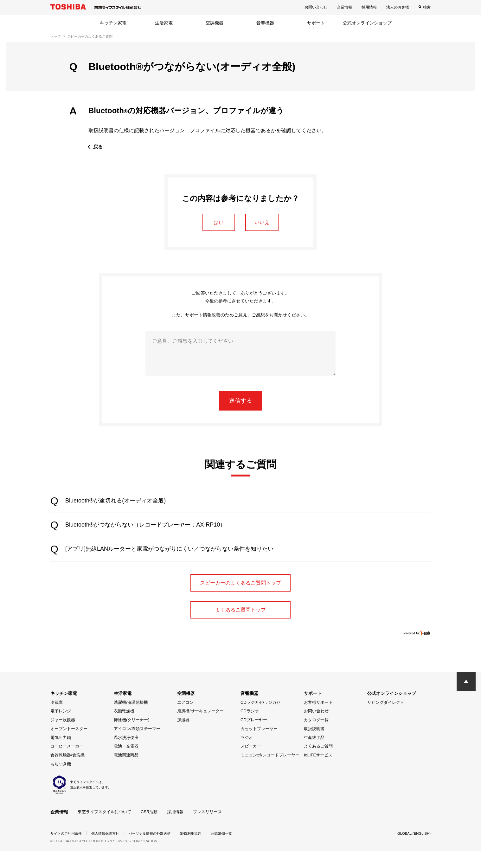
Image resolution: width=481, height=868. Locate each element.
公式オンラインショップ (367, 23)
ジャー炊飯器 (63, 737)
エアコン (185, 719)
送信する (240, 402)
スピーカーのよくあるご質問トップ (240, 592)
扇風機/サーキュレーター (200, 728)
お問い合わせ (316, 7)
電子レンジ (61, 728)
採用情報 (369, 7)
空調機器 (215, 23)
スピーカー (251, 763)
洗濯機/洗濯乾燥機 (131, 719)
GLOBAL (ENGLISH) (413, 850)
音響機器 (265, 23)
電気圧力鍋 (61, 755)
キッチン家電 (113, 23)
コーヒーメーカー (67, 763)
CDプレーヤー (254, 737)
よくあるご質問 (318, 763)
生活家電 (164, 23)
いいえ (265, 223)
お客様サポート (318, 719)
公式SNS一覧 (233, 850)
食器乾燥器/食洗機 (67, 772)
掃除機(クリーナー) (132, 737)
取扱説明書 (314, 746)
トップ (56, 36)
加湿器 (183, 737)
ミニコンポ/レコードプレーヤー (270, 772)
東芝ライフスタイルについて (104, 829)
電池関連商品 (126, 772)
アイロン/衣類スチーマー (137, 746)
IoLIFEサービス (318, 772)
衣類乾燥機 (124, 728)
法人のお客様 (398, 7)
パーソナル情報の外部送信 (157, 850)
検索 (427, 7)
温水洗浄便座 (126, 755)
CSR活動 (149, 829)
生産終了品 (314, 755)
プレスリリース (207, 829)
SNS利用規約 (201, 850)
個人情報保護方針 (109, 850)
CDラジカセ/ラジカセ (260, 719)
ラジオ (247, 755)
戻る (98, 147)
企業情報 (344, 7)
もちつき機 (61, 781)
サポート (316, 23)
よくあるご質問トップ (240, 626)
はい (216, 223)
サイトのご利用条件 (67, 850)
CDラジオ (250, 728)
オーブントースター (69, 746)
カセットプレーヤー (259, 746)
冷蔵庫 (57, 719)
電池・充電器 (126, 763)
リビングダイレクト (386, 719)
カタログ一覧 (316, 737)
